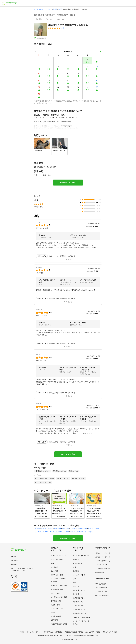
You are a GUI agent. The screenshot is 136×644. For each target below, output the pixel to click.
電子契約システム (79, 602)
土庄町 (97, 529)
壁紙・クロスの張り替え (59, 586)
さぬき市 (74, 529)
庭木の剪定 (55, 571)
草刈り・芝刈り (56, 593)
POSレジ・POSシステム (81, 617)
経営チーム (14, 560)
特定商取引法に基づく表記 (74, 632)
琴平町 (73, 532)
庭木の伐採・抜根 (57, 575)
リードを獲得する (101, 588)
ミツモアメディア (101, 565)
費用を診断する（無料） (68, 183)
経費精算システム (79, 598)
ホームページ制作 (79, 575)
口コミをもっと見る (68, 454)
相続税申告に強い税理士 (59, 624)
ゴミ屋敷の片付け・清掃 (59, 597)
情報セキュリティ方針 (110, 632)
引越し (53, 563)
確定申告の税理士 (57, 616)
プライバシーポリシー (34, 632)
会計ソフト (77, 586)
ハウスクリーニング (46, 9)
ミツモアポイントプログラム (63, 635)
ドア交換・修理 (56, 601)
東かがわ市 (83, 529)
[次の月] (100, 52)
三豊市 (91, 529)
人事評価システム (79, 606)
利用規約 (22, 632)
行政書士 (76, 560)
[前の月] (36, 52)
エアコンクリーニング (58, 556)
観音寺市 (66, 529)
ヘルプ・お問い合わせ (103, 561)
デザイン (76, 579)
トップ (36, 9)
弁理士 (75, 567)
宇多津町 (59, 532)
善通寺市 (57, 529)
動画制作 (76, 571)
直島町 (52, 532)
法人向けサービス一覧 (103, 557)
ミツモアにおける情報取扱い (54, 632)
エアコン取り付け (57, 560)
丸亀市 (44, 529)
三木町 (45, 532)
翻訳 (75, 583)
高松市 (60, 9)
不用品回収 (55, 567)
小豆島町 (38, 532)
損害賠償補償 (100, 572)
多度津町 (80, 532)
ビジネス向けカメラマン (81, 556)
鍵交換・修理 (55, 605)
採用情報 (14, 564)
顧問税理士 (55, 620)
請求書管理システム (80, 613)
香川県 (55, 9)
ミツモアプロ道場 (101, 592)
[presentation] (39, 19)
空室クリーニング (57, 609)
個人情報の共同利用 (45, 635)
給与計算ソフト (78, 594)
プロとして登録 (101, 584)
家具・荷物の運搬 (57, 589)
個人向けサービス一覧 (103, 553)
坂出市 (50, 529)
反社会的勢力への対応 (93, 632)
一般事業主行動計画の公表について (87, 635)
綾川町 (66, 532)
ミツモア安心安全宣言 (103, 568)
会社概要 (14, 557)
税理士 (53, 612)
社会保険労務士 (78, 563)
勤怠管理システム (79, 590)
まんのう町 (89, 532)
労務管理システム (79, 609)
